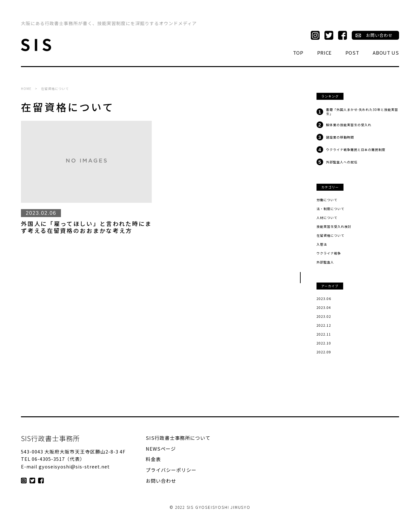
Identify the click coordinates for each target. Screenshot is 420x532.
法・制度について (330, 209)
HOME (26, 89)
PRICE (325, 53)
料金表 (153, 459)
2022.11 (324, 334)
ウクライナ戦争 (329, 253)
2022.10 (324, 343)
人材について (327, 218)
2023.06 (324, 299)
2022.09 (324, 352)
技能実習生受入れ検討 (334, 227)
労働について (327, 200)
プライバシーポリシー (171, 470)
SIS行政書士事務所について (178, 438)
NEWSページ (161, 449)
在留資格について (330, 235)
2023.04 (324, 308)
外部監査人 (325, 262)
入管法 (322, 244)
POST (352, 53)
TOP (298, 53)
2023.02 (324, 317)
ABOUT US (386, 53)
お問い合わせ (379, 35)
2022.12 (324, 325)
